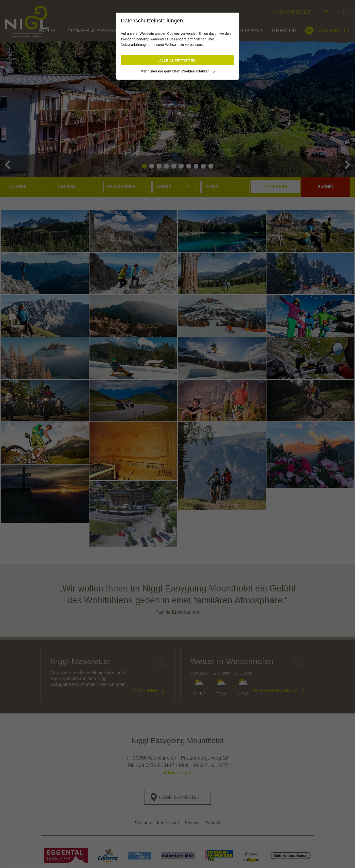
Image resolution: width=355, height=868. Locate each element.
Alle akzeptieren (177, 61)
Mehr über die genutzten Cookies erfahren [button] (175, 71)
